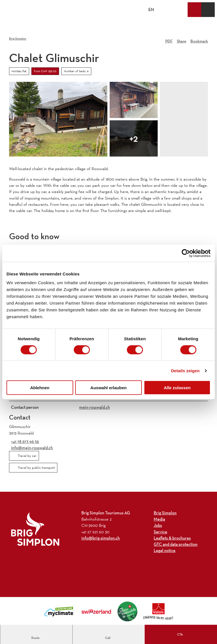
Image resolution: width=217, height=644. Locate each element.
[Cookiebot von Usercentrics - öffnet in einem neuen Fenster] (186, 253)
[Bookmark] (199, 39)
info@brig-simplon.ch (101, 538)
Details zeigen (185, 370)
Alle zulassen (177, 388)
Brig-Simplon (18, 38)
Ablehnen (40, 388)
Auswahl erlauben (108, 388)
